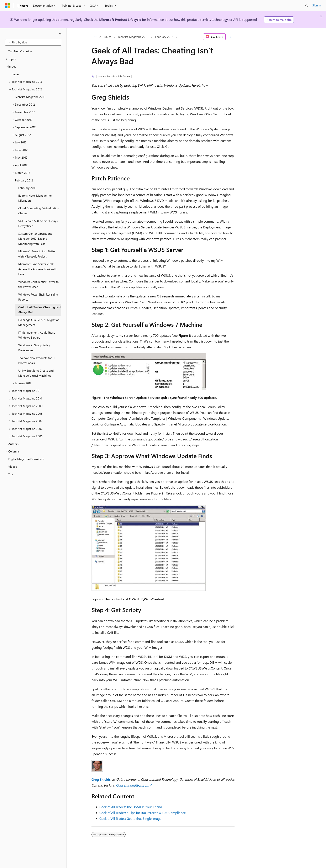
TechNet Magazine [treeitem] (20, 51)
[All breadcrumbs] (95, 37)
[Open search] (306, 6)
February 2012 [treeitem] (27, 188)
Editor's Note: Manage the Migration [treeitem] (35, 198)
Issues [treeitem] (15, 74)
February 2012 (164, 37)
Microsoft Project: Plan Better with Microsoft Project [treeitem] (37, 254)
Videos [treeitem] (13, 467)
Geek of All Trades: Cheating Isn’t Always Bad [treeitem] (40, 310)
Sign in (317, 5)
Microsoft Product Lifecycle (120, 19)
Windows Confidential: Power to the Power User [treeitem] (38, 284)
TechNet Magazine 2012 (133, 37)
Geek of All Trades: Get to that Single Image (130, 818)
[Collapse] (60, 34)
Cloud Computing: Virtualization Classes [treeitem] (39, 211)
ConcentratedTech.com (133, 785)
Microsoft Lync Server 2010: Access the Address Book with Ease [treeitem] (37, 269)
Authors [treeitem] (13, 444)
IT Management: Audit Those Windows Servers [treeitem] (37, 335)
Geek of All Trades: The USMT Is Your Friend (131, 807)
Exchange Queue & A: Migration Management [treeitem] (39, 322)
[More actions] (231, 37)
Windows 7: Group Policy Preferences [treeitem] (34, 348)
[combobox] (33, 42)
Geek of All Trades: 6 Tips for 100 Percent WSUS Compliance (143, 813)
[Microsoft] (8, 6)
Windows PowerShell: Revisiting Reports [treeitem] (38, 297)
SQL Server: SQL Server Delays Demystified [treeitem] (38, 223)
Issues (107, 37)
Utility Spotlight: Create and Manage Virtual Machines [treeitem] (36, 373)
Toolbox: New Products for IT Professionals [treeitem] (37, 360)
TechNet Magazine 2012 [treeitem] (30, 97)
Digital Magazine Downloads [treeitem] (26, 459)
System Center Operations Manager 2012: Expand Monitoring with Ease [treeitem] (35, 239)
